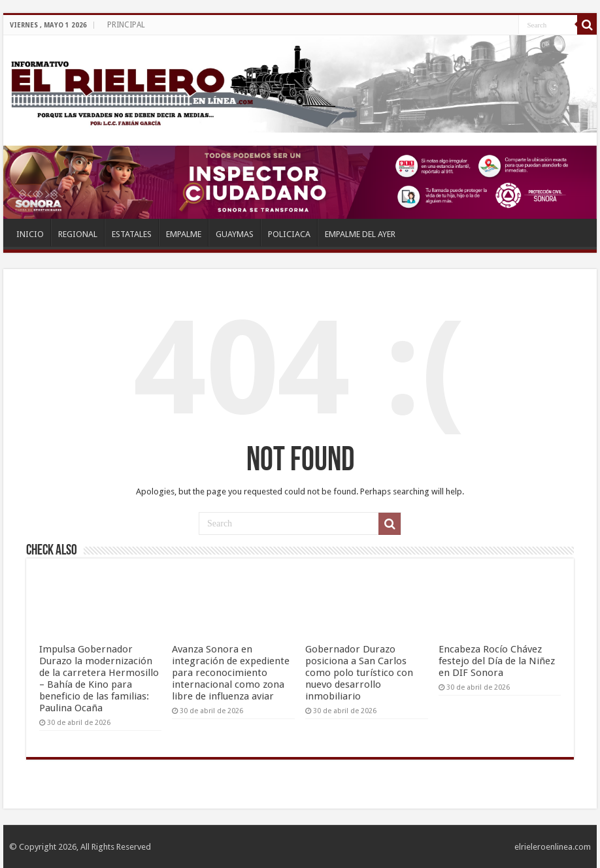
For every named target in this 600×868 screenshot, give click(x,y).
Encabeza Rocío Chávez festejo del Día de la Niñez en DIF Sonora (497, 661)
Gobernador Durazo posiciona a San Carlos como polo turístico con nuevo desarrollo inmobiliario (359, 673)
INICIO (30, 234)
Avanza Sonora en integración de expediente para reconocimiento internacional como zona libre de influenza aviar (231, 673)
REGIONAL (78, 234)
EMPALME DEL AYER (360, 234)
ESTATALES (132, 234)
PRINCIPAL (126, 25)
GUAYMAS (235, 234)
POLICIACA (289, 234)
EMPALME (184, 234)
